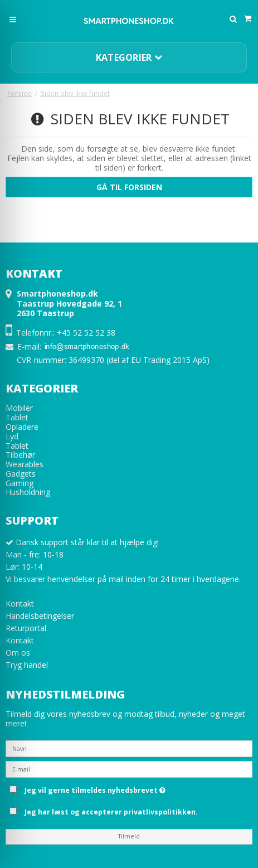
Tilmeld (129, 836)
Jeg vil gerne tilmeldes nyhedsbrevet (137, 788)
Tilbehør (20, 455)
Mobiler (19, 408)
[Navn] (129, 748)
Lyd (12, 436)
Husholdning (28, 492)
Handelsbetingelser (40, 616)
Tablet (17, 417)
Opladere (22, 427)
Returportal (26, 628)
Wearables (25, 464)
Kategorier (129, 57)
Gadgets (21, 474)
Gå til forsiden (129, 187)
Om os (18, 653)
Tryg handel (27, 665)
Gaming (20, 483)
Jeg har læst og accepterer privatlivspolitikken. (111, 812)
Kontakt (20, 603)
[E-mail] (129, 768)
